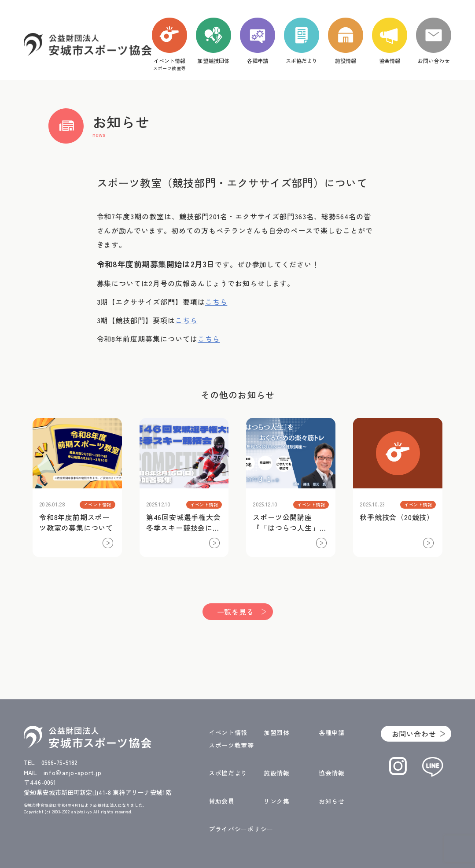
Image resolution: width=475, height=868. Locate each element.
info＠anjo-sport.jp (73, 772)
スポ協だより (228, 773)
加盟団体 (277, 732)
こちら (216, 302)
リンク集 (277, 801)
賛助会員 (222, 801)
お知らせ (332, 801)
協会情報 (332, 773)
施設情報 (277, 773)
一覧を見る (236, 612)
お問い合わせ (414, 734)
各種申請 (332, 732)
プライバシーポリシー (241, 829)
